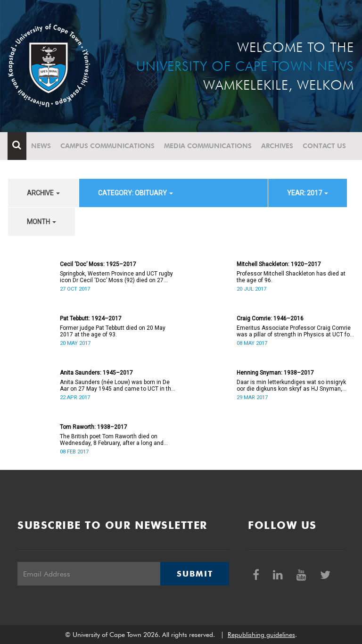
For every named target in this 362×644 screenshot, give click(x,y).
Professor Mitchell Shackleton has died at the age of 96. (291, 277)
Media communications (208, 146)
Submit (195, 574)
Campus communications (108, 146)
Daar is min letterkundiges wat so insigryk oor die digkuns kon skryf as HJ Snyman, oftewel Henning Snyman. (291, 385)
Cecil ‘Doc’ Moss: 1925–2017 (98, 264)
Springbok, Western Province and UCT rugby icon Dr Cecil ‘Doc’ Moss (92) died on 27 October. (116, 277)
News (41, 146)
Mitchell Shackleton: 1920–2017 (279, 264)
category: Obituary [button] (136, 193)
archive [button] (43, 193)
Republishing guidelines (261, 635)
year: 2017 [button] (308, 193)
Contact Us (325, 146)
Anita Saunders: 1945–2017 (96, 373)
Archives (278, 146)
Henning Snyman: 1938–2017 (275, 373)
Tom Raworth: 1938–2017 (94, 427)
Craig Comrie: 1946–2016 (270, 318)
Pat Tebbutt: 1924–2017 (91, 318)
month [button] (41, 222)
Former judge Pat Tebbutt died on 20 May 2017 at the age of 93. (113, 331)
